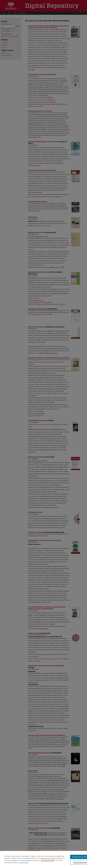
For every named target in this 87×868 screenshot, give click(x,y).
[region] (43, 859)
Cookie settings (47, 860)
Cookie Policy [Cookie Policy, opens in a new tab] (24, 863)
